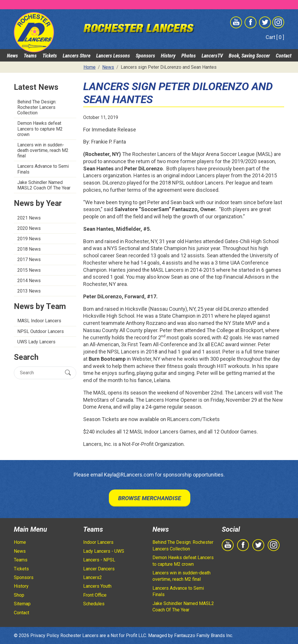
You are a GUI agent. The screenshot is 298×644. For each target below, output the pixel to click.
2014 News (29, 281)
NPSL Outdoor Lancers (41, 331)
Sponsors (145, 56)
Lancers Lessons (113, 56)
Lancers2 (93, 577)
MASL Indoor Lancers (39, 321)
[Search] (40, 373)
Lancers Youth (97, 586)
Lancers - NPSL (99, 560)
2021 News (29, 218)
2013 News (29, 291)
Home (20, 542)
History (168, 56)
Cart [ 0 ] (275, 37)
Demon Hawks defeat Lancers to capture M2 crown (40, 129)
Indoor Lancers (98, 542)
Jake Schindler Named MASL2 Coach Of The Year (44, 185)
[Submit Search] (68, 373)
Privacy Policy (45, 635)
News (12, 56)
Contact (284, 56)
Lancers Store (77, 56)
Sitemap (22, 604)
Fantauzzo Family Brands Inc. (204, 635)
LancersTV (212, 56)
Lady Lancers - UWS (104, 551)
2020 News (29, 228)
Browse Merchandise (150, 498)
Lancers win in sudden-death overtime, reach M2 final (43, 150)
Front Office (95, 595)
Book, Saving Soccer (249, 56)
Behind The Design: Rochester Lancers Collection (37, 107)
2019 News (29, 239)
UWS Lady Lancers (36, 342)
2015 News (29, 270)
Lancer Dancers (99, 569)
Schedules (94, 604)
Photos (189, 56)
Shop (19, 595)
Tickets (50, 56)
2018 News (29, 249)
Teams (30, 56)
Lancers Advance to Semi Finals (43, 169)
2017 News (29, 259)
